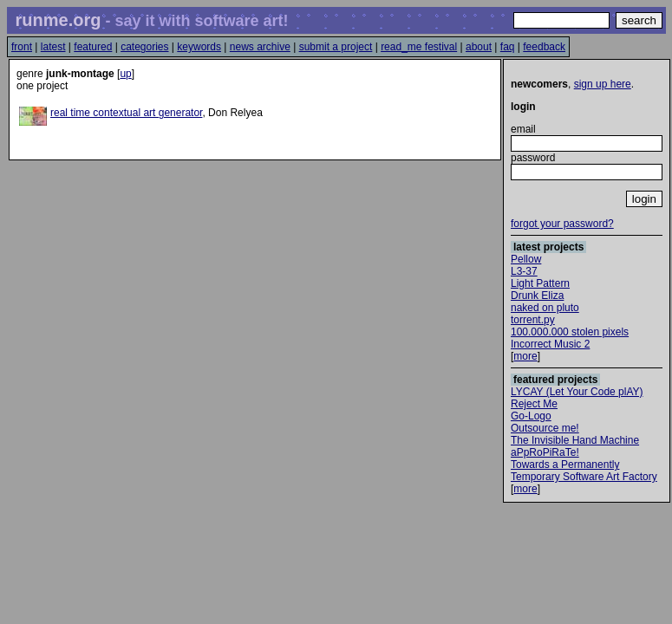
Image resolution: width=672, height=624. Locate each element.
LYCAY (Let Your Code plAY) (577, 392)
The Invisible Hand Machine (575, 440)
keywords (199, 47)
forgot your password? (562, 224)
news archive (260, 47)
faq (508, 47)
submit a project (336, 47)
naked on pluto (545, 308)
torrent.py (533, 320)
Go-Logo (531, 416)
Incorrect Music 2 (550, 344)
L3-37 (524, 271)
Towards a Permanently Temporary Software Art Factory (584, 471)
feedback (544, 47)
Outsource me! (545, 428)
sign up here (603, 84)
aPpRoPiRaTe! (545, 452)
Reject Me (534, 404)
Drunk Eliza (537, 296)
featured (93, 47)
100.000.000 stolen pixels (570, 332)
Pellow (526, 259)
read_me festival (419, 47)
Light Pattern (540, 283)
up (125, 74)
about (479, 47)
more (525, 356)
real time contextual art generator (126, 113)
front (22, 47)
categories (144, 47)
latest (53, 47)
